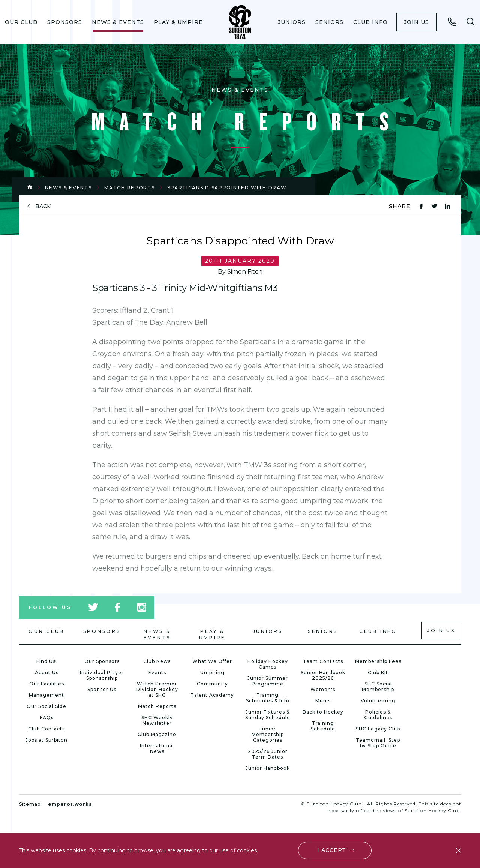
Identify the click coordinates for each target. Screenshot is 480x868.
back (43, 206)
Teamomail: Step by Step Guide (378, 743)
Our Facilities (47, 684)
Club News (157, 661)
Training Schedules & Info (268, 698)
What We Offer (212, 661)
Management (46, 695)
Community (212, 684)
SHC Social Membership (378, 687)
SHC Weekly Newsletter (157, 720)
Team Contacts (323, 661)
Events (157, 672)
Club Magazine (157, 734)
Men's (323, 701)
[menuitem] (21, 22)
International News (157, 748)
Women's (323, 689)
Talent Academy (212, 695)
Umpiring (212, 672)
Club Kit (378, 672)
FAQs (47, 717)
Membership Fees (378, 661)
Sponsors (65, 22)
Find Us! (47, 661)
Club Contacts (46, 729)
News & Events (118, 22)
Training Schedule (323, 726)
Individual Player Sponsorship (102, 675)
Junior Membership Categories (268, 734)
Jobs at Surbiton (46, 740)
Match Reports (129, 188)
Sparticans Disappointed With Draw (227, 188)
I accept (332, 850)
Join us (416, 22)
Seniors (329, 22)
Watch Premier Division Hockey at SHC (157, 689)
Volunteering (378, 701)
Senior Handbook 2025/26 (323, 675)
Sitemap (30, 804)
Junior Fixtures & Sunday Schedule (268, 715)
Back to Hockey (323, 712)
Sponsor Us (102, 689)
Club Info (370, 22)
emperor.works (70, 804)
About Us (47, 672)
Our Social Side (46, 706)
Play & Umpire (178, 22)
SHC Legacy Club (378, 729)
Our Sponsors (102, 661)
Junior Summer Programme (268, 681)
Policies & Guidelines (378, 715)
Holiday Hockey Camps (268, 664)
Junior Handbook (268, 768)
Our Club (21, 22)
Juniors (292, 22)
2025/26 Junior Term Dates (268, 754)
